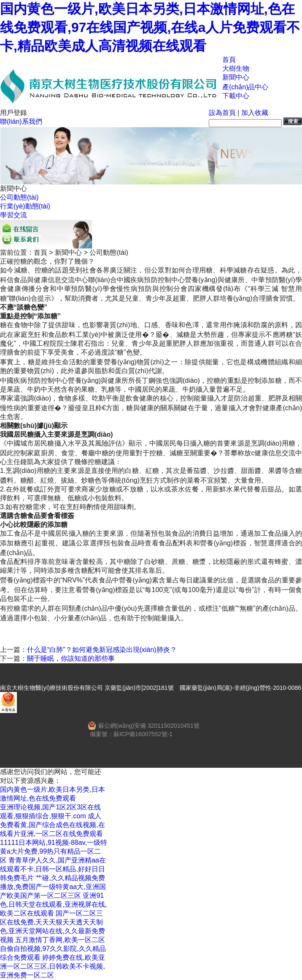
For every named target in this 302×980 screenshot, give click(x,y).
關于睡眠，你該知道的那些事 (71, 658)
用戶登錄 (13, 113)
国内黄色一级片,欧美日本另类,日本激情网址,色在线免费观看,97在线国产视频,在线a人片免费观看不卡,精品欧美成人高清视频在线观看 (150, 27)
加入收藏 (255, 113)
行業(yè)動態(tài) (25, 206)
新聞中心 (236, 77)
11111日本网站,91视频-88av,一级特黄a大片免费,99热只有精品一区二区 (54, 851)
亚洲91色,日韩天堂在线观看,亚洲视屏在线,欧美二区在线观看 (53, 904)
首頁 (229, 60)
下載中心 (236, 96)
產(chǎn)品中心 (245, 87)
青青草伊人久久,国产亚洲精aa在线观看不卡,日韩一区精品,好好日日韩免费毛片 (53, 869)
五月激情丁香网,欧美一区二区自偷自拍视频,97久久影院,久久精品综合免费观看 (53, 949)
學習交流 (13, 215)
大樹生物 (236, 68)
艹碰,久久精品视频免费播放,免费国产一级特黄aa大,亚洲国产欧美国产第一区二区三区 (53, 887)
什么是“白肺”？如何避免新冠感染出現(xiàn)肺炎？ (102, 650)
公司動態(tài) (19, 197)
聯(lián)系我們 (21, 121)
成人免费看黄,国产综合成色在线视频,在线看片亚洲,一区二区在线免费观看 (53, 825)
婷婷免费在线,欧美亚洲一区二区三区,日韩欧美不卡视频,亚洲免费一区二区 (53, 966)
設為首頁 (222, 113)
